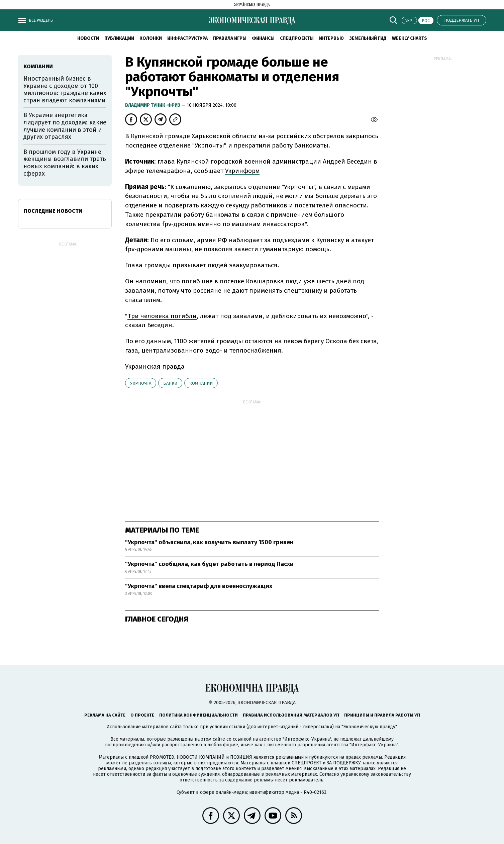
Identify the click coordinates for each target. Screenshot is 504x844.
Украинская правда (155, 366)
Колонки (151, 38)
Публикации (119, 38)
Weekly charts (410, 38)
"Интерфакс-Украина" (307, 739)
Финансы (263, 38)
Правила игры (230, 38)
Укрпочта (141, 383)
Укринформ (242, 171)
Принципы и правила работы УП (382, 715)
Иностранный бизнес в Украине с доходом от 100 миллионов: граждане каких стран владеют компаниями (65, 89)
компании (201, 383)
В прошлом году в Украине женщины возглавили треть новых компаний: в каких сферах (65, 163)
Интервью (331, 38)
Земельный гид (368, 38)
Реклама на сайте (105, 715)
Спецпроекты (297, 38)
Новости (88, 38)
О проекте (142, 715)
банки (170, 383)
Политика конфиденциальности (198, 715)
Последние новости (53, 211)
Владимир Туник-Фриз (153, 105)
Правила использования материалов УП (291, 715)
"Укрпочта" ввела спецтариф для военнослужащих (199, 586)
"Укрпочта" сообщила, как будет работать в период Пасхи (209, 564)
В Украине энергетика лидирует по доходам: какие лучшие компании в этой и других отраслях (65, 126)
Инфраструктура (187, 38)
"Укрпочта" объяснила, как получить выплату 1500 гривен (209, 542)
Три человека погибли (162, 316)
